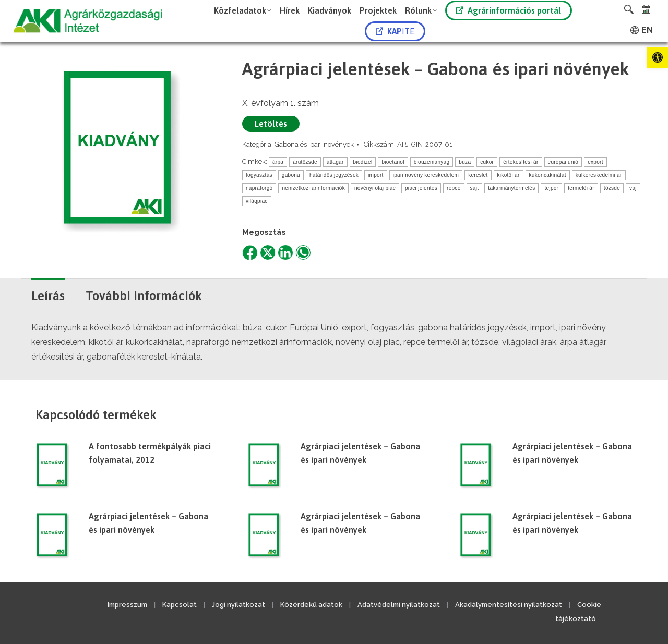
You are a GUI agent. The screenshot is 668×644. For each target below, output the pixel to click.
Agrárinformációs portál (509, 10)
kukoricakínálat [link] (548, 175)
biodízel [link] (363, 162)
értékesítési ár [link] (521, 162)
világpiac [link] (257, 201)
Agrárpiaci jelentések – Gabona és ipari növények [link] (360, 453)
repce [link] (454, 188)
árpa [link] (278, 162)
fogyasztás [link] (259, 175)
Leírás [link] (48, 296)
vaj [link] (633, 188)
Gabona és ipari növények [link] (314, 144)
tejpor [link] (551, 188)
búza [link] (465, 162)
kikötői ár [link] (509, 175)
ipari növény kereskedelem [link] (426, 175)
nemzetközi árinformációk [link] (313, 188)
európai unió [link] (563, 162)
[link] (658, 57)
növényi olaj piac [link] (375, 188)
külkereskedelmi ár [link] (599, 175)
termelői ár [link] (581, 188)
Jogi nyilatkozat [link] (238, 605)
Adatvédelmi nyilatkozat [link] (399, 605)
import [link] (376, 175)
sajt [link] (475, 188)
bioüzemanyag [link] (432, 162)
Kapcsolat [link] (180, 605)
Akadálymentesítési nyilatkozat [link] (509, 605)
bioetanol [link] (393, 162)
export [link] (595, 162)
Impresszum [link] (127, 605)
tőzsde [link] (612, 188)
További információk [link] (144, 296)
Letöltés (271, 124)
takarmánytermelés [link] (511, 188)
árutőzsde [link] (305, 162)
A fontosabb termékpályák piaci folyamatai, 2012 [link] (150, 453)
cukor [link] (487, 162)
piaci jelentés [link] (421, 188)
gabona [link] (291, 175)
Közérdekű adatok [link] (311, 605)
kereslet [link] (478, 175)
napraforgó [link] (259, 188)
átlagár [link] (335, 162)
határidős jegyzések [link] (334, 175)
